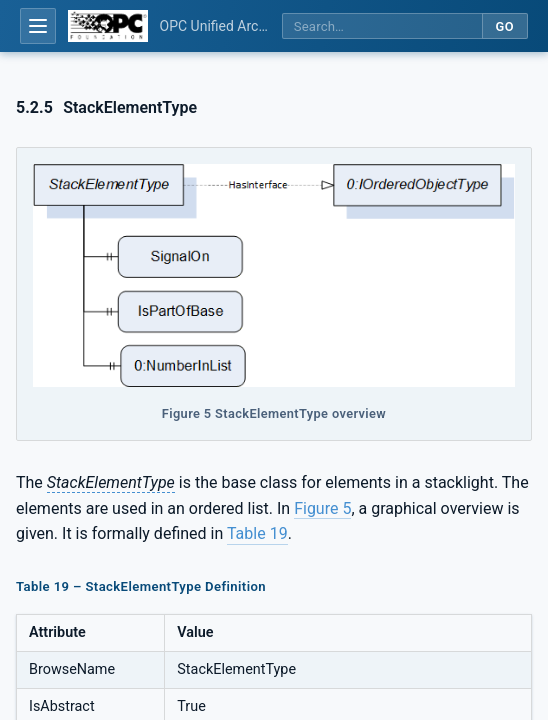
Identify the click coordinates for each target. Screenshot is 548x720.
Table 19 (257, 533)
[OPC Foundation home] (108, 26)
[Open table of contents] (38, 26)
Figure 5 (322, 508)
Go (504, 26)
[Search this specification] (382, 26)
